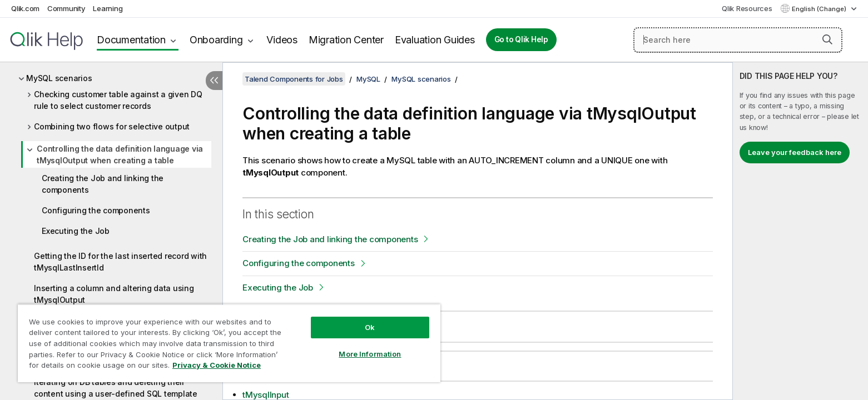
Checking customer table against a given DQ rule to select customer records (118, 100)
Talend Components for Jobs (294, 79)
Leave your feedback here (795, 152)
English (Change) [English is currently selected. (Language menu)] (820, 9)
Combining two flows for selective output (112, 126)
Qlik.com (25, 8)
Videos (282, 40)
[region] (229, 343)
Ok (370, 327)
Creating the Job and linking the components (103, 184)
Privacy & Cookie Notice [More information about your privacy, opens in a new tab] (217, 365)
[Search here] (738, 40)
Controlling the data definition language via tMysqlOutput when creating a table (120, 154)
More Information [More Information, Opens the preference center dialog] (370, 354)
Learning (108, 8)
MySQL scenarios (59, 78)
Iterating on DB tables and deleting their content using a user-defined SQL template (116, 388)
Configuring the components (96, 210)
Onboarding (216, 40)
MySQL (368, 79)
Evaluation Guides (435, 40)
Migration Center (346, 40)
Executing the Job (76, 231)
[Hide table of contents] (214, 81)
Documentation (131, 40)
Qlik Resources (747, 8)
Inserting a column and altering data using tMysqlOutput (114, 294)
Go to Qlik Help (521, 39)
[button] (827, 39)
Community (66, 8)
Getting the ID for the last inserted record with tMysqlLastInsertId (120, 262)
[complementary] (800, 231)
